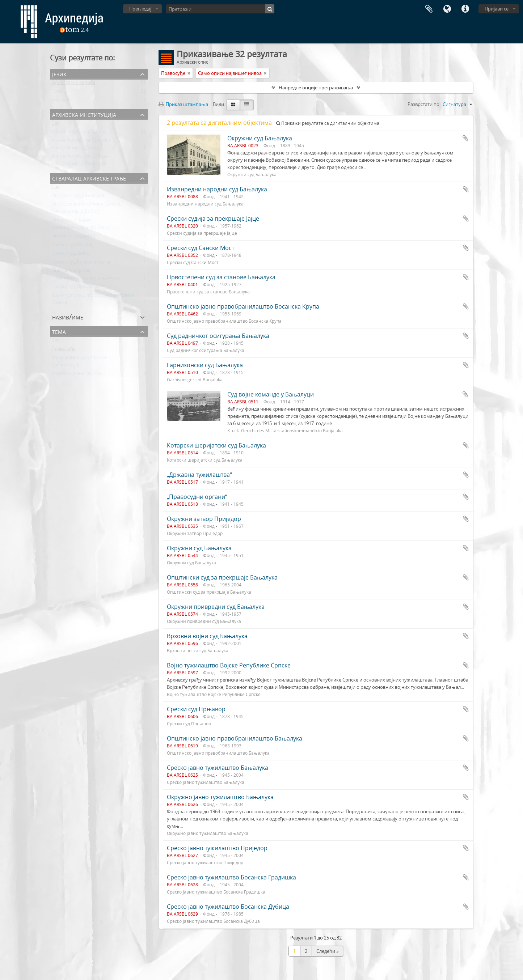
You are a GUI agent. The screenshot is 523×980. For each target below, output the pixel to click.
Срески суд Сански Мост (201, 248)
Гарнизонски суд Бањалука (205, 365)
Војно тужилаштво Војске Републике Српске (229, 665)
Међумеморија (429, 9)
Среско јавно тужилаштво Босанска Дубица (228, 907)
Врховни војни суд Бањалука (207, 636)
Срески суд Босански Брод (81, 263)
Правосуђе (64, 350)
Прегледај (140, 9)
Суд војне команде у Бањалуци (271, 394)
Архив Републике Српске (79, 133)
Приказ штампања (183, 104)
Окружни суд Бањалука (78, 197)
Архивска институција (84, 114)
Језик (447, 9)
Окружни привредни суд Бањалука (216, 607)
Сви (56, 124)
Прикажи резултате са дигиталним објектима (328, 123)
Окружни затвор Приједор (204, 519)
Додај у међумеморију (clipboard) (465, 138)
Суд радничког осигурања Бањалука (218, 336)
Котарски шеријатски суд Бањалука (216, 445)
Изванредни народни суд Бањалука (217, 189)
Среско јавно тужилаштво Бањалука (218, 768)
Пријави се (497, 9)
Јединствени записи (73, 84)
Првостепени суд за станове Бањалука (221, 277)
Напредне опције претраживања (316, 88)
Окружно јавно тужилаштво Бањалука (220, 797)
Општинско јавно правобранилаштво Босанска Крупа (243, 306)
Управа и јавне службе (77, 375)
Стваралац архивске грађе (89, 178)
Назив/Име (68, 317)
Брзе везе (465, 9)
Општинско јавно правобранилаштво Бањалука (235, 738)
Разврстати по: (424, 104)
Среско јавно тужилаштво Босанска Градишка (231, 877)
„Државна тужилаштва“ (199, 475)
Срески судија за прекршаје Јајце (213, 219)
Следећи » (327, 951)
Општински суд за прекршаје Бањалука (222, 577)
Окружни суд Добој (73, 237)
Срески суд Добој (71, 255)
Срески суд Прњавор (75, 288)
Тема (59, 331)
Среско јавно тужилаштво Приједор (217, 848)
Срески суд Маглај (72, 246)
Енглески (62, 101)
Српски (60, 93)
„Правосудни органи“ (197, 497)
